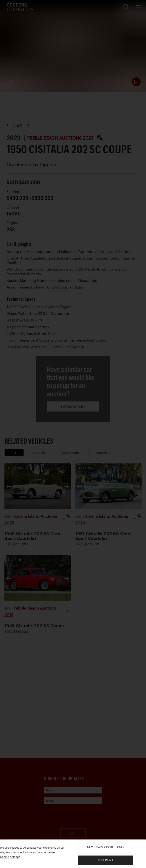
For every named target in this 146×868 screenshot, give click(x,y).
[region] (73, 854)
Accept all (106, 860)
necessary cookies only (106, 847)
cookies (15, 848)
